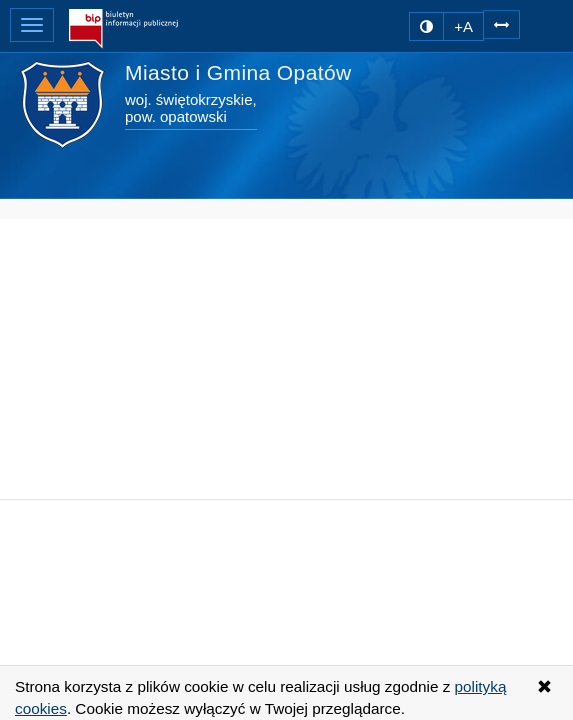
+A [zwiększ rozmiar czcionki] (463, 26)
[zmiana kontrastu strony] (426, 26)
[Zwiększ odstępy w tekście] (501, 23)
